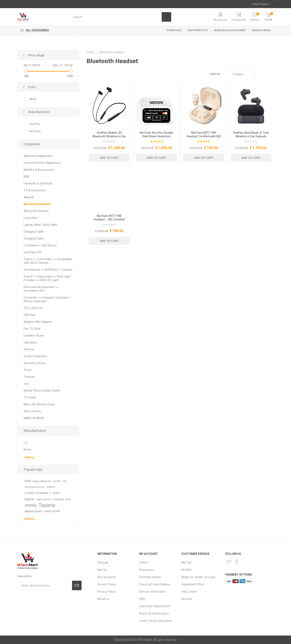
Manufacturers (39, 112)
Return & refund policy (154, 613)
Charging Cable (34, 232)
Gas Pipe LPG (33, 252)
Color (32, 87)
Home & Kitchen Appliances (42, 163)
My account (220, 20)
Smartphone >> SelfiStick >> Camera (48, 270)
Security (187, 599)
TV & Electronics (35, 190)
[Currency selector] (262, 4)
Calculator (30, 342)
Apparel (29, 197)
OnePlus (35, 124)
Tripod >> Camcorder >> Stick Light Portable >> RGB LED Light (47, 278)
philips (56, 493)
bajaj (28, 481)
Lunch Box (31, 218)
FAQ (142, 599)
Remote (29, 349)
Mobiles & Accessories (39, 170)
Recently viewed (150, 577)
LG (25, 443)
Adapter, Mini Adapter (38, 322)
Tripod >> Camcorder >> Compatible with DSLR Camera (48, 261)
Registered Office (193, 584)
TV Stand (30, 397)
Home (90, 52)
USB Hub (29, 315)
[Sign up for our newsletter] (45, 585)
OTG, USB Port (33, 308)
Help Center (189, 592)
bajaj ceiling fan (42, 481)
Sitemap (103, 562)
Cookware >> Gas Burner (40, 245)
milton (51, 487)
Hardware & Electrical (38, 183)
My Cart (186, 562)
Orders (144, 562)
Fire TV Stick (32, 329)
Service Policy (107, 584)
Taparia (47, 505)
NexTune (35, 131)
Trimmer (29, 377)
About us (103, 599)
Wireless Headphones (38, 156)
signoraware (44, 499)
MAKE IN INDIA (34, 418)
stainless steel (62, 499)
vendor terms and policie (156, 621)
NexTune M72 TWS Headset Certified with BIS (204, 135)
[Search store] (115, 17)
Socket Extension (35, 356)
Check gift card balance (155, 584)
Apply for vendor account (198, 577)
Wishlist (186, 570)
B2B (26, 177)
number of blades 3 (38, 493)
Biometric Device (35, 363)
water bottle (52, 511)
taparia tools (33, 511)
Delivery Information (153, 592)
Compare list (239, 20)
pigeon (30, 499)
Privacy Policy (106, 592)
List (271, 74)
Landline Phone (34, 336)
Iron (26, 384)
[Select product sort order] (240, 74)
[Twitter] (229, 562)
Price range (36, 55)
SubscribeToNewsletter (155, 606)
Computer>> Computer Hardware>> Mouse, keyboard (47, 299)
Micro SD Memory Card (39, 404)
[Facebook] (237, 562)
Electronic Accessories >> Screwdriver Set (41, 289)
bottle (57, 481)
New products (107, 577)
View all (29, 457)
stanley (31, 505)
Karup (28, 449)
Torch (28, 370)
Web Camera (32, 411)
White (33, 99)
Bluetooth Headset (37, 204)
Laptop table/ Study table (40, 225)
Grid (263, 74)
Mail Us (102, 570)
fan (64, 481)
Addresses (146, 570)
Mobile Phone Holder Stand (42, 391)
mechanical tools (35, 487)
